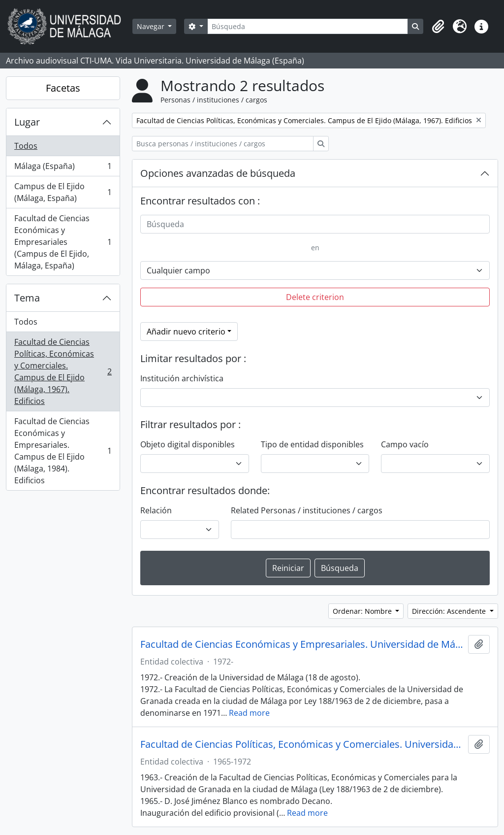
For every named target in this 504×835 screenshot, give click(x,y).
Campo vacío (405, 444)
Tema (27, 298)
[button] (438, 27)
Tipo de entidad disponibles (312, 444)
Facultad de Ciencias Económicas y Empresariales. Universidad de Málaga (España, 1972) (302, 644)
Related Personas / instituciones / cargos (307, 510)
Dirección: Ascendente (450, 611)
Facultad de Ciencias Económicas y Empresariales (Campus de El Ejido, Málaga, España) (63, 242)
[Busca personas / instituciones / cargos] (223, 144)
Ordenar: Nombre (363, 611)
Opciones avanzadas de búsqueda (218, 173)
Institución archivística (182, 378)
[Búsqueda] (308, 26)
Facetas (63, 88)
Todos (26, 146)
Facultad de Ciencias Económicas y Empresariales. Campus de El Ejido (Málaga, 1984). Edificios (63, 451)
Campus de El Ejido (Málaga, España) (63, 192)
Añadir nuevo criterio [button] (186, 332)
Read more (249, 713)
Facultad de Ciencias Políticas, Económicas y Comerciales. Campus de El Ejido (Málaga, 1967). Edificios (63, 371)
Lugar (27, 122)
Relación (156, 510)
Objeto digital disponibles (188, 444)
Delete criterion (315, 297)
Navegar (152, 26)
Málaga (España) (63, 168)
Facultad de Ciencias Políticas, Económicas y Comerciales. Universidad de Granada (302, 744)
